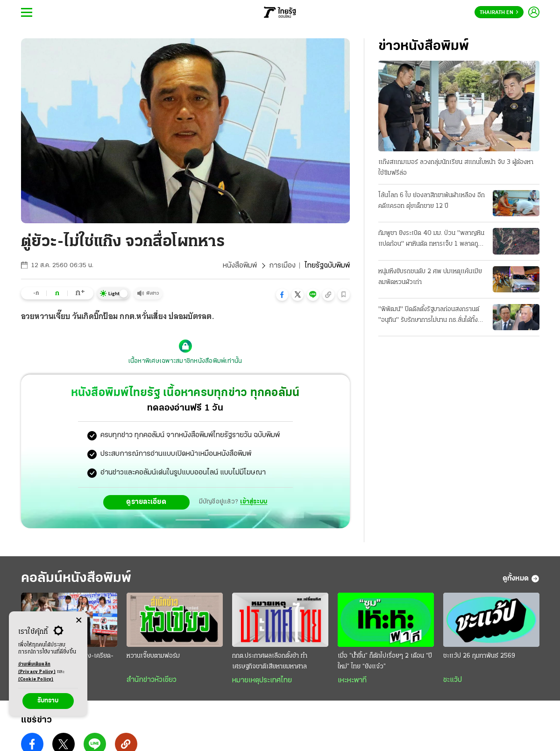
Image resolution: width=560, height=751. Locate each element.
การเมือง (282, 266)
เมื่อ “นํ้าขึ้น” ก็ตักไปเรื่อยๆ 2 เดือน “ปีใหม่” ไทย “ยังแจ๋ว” (385, 661)
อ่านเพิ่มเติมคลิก (37, 669)
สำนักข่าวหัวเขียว (152, 680)
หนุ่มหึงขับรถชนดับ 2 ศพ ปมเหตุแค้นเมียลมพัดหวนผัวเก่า (430, 277)
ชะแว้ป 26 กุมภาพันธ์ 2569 (479, 656)
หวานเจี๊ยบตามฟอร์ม (153, 656)
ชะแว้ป (453, 680)
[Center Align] (79, 620)
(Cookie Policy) (36, 679)
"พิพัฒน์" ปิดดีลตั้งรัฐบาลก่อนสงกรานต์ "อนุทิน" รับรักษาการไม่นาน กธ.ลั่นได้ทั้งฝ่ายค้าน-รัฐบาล (429, 316)
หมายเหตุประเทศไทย (262, 680)
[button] (282, 295)
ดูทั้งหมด (521, 579)
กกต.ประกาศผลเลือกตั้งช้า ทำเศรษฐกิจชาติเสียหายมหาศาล (270, 661)
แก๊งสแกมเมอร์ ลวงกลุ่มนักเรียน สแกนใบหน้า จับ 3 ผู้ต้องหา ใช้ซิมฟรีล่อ (456, 168)
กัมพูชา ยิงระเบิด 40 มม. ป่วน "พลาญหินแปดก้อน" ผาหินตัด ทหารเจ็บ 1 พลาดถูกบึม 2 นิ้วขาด (431, 240)
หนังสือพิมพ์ (240, 266)
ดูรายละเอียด (146, 502)
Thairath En (499, 13)
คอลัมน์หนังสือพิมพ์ (76, 578)
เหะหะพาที (352, 680)
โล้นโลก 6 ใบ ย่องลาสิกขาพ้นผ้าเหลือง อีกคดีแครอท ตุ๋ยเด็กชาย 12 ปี (432, 201)
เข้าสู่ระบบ (254, 502)
